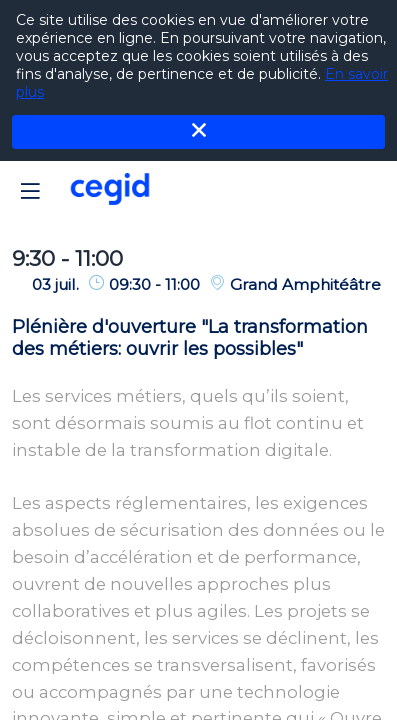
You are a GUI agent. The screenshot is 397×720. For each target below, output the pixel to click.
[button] (30, 191)
